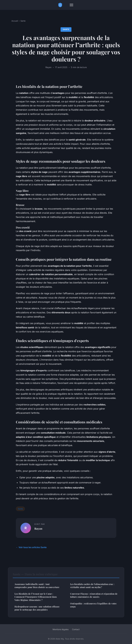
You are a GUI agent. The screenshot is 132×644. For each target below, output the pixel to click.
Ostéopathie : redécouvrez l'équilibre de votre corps (93, 605)
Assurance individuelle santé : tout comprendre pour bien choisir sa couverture (37, 586)
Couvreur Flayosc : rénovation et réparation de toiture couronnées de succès (94, 595)
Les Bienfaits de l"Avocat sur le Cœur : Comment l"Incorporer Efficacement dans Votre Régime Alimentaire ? (36, 597)
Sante (23, 21)
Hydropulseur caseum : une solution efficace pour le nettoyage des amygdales (37, 608)
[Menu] (71, 5)
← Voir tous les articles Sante (31, 547)
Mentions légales (61, 629)
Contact (76, 629)
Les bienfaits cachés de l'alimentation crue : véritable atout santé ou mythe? (92, 586)
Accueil (15, 21)
